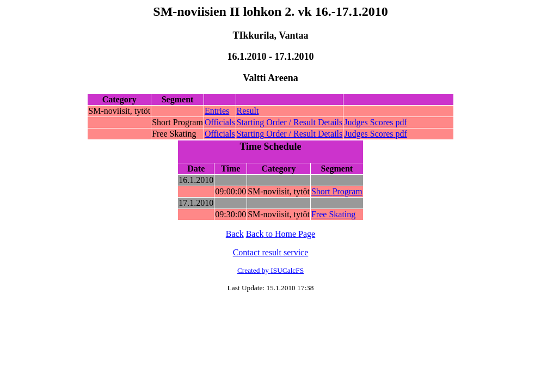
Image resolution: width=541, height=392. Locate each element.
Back (235, 234)
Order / (290, 122)
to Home (281, 234)
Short (337, 191)
